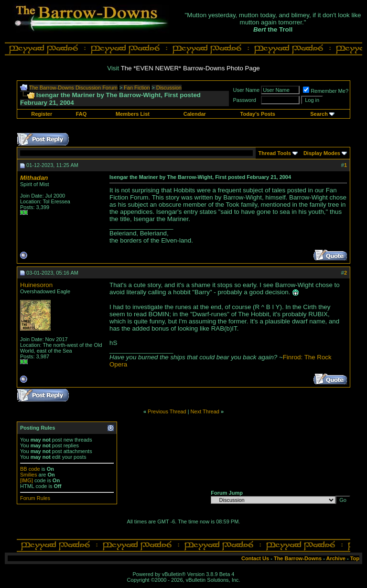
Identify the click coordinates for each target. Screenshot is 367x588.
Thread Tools (275, 153)
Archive (336, 558)
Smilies (28, 475)
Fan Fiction (137, 88)
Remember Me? (326, 91)
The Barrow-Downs (298, 558)
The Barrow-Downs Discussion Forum (73, 88)
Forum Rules (35, 498)
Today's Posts (258, 114)
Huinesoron (36, 285)
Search (319, 114)
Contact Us (255, 558)
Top (355, 558)
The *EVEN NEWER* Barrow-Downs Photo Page (190, 68)
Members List (133, 114)
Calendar (195, 114)
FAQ (81, 114)
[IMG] (27, 480)
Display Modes (322, 153)
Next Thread (205, 411)
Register (42, 114)
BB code (30, 469)
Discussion (169, 88)
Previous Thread (167, 411)
